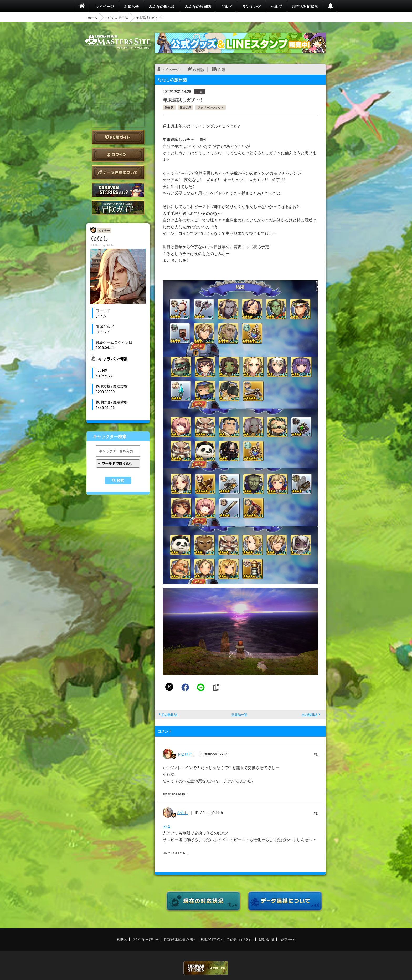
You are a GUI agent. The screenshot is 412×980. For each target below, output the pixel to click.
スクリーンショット (211, 107)
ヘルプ (276, 6)
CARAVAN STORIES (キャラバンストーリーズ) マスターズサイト (118, 42)
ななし (183, 813)
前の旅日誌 (169, 714)
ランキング (251, 6)
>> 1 (166, 826)
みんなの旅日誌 (198, 6)
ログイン (118, 155)
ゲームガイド (118, 208)
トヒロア (184, 754)
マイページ (105, 6)
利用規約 (122, 939)
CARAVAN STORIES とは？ (118, 190)
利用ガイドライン (211, 939)
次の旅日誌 (310, 714)
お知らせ (131, 6)
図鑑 (222, 69)
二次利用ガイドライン (240, 939)
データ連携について (118, 172)
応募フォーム (287, 939)
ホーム (92, 18)
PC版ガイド (118, 137)
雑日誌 (169, 107)
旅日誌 (198, 69)
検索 (120, 480)
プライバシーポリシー (146, 939)
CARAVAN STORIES (206, 968)
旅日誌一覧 (239, 714)
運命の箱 (186, 107)
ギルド (226, 6)
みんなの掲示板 (162, 6)
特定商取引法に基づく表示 (180, 939)
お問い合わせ (266, 939)
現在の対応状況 (305, 6)
